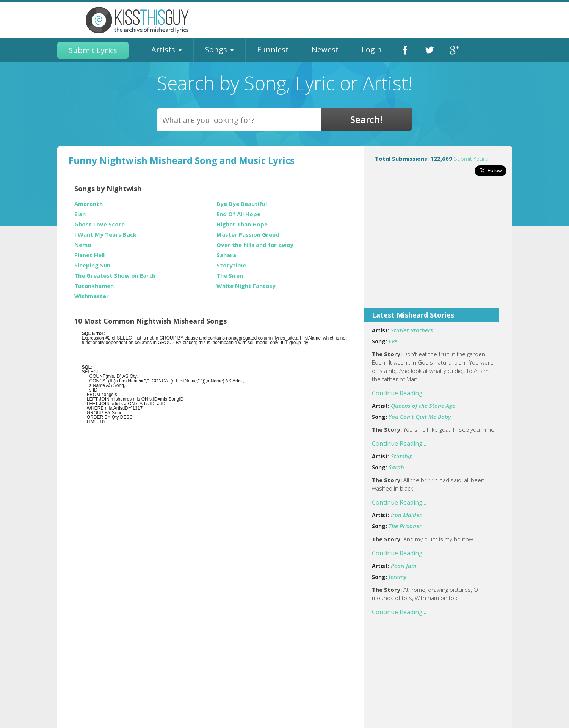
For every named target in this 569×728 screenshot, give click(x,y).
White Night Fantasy (246, 286)
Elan (80, 214)
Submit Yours (471, 159)
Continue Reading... (399, 393)
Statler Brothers (412, 330)
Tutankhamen (94, 286)
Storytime (231, 265)
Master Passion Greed (248, 235)
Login (372, 50)
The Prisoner (405, 526)
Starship (402, 456)
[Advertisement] (438, 247)
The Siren (230, 276)
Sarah (396, 467)
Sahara (226, 255)
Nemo (83, 245)
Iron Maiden (407, 515)
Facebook (405, 50)
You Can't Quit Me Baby (420, 417)
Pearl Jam (404, 566)
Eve (393, 341)
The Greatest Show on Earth (115, 276)
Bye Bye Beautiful (242, 204)
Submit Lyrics (93, 50)
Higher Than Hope (242, 224)
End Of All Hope (238, 214)
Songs (216, 50)
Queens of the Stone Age (423, 406)
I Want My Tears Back (105, 235)
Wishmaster (92, 296)
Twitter (429, 50)
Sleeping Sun (92, 265)
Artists (163, 50)
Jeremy (397, 577)
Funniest (273, 50)
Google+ (453, 50)
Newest (325, 50)
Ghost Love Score (100, 224)
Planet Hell (89, 255)
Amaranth (89, 204)
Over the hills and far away (255, 245)
